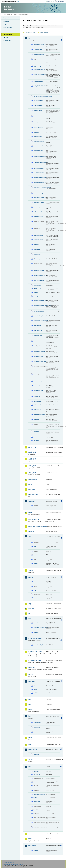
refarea (35, 555)
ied (29, 618)
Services (6, 37)
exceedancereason (39, 173)
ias (29, 613)
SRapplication (37, 401)
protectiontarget (38, 316)
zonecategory (37, 437)
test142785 (37, 801)
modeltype (36, 245)
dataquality (32, 501)
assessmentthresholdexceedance (39, 96)
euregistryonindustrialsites (37, 526)
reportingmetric (38, 330)
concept (36, 582)
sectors (36, 732)
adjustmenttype (38, 49)
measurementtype (39, 202)
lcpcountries (37, 723)
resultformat (37, 341)
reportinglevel (37, 326)
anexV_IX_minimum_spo (39, 74)
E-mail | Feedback (9, 863)
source (35, 590)
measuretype (37, 207)
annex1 (36, 623)
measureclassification (39, 182)
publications (33, 749)
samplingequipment (39, 352)
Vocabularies (8, 34)
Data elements (8, 28)
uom (30, 834)
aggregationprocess (39, 66)
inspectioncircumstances (39, 628)
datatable (36, 133)
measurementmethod (39, 197)
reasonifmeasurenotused (39, 321)
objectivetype (37, 259)
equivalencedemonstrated (39, 162)
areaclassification (38, 81)
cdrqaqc (36, 122)
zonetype (36, 441)
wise (30, 839)
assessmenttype (38, 101)
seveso (31, 760)
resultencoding (38, 335)
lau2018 (31, 709)
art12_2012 (32, 447)
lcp (29, 716)
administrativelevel (39, 54)
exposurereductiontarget (39, 178)
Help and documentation (11, 18)
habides (31, 609)
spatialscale (37, 396)
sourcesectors (38, 386)
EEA (11, 1)
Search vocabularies (30, 33)
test (30, 767)
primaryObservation (39, 296)
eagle (35, 689)
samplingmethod (38, 356)
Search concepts (44, 33)
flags (35, 546)
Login (49, 1)
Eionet (11, 14)
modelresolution (38, 240)
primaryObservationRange (39, 300)
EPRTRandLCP (34, 519)
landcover (32, 681)
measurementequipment (39, 193)
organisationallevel (39, 280)
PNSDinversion (38, 289)
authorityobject (38, 110)
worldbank (32, 846)
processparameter (39, 311)
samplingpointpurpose (39, 361)
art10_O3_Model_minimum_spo (39, 86)
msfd (30, 738)
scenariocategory (38, 381)
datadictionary (33, 494)
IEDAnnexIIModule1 (35, 638)
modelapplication (38, 217)
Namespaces (7, 41)
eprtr (30, 513)
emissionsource (38, 151)
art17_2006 (32, 459)
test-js (35, 798)
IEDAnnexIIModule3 (35, 652)
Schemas (6, 31)
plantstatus (37, 727)
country (36, 850)
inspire (31, 674)
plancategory (37, 285)
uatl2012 (36, 693)
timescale (36, 419)
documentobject (38, 146)
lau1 (30, 700)
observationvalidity (39, 271)
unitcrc (35, 563)
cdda (30, 484)
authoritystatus (38, 116)
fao (30, 536)
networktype (37, 254)
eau (35, 782)
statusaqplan (37, 410)
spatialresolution (38, 391)
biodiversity (33, 480)
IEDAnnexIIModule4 (35, 661)
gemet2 (31, 577)
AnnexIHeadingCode (39, 645)
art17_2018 (32, 473)
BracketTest (37, 775)
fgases (31, 570)
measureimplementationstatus (39, 187)
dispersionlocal (38, 136)
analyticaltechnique (39, 69)
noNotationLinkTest (39, 794)
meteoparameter (38, 212)
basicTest (36, 771)
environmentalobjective (39, 157)
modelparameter (38, 235)
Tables (5, 24)
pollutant (36, 292)
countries (36, 754)
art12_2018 (32, 452)
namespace (37, 249)
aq (29, 38)
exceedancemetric (39, 168)
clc (34, 686)
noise (30, 745)
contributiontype (38, 128)
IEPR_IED (32, 668)
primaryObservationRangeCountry (39, 305)
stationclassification (39, 405)
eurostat (31, 531)
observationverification (39, 275)
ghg (30, 604)
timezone (36, 431)
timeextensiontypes (39, 415)
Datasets (6, 21)
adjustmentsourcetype (39, 45)
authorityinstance (38, 105)
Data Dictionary (17, 14)
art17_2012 (32, 466)
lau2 (30, 704)
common (32, 489)
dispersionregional (39, 141)
